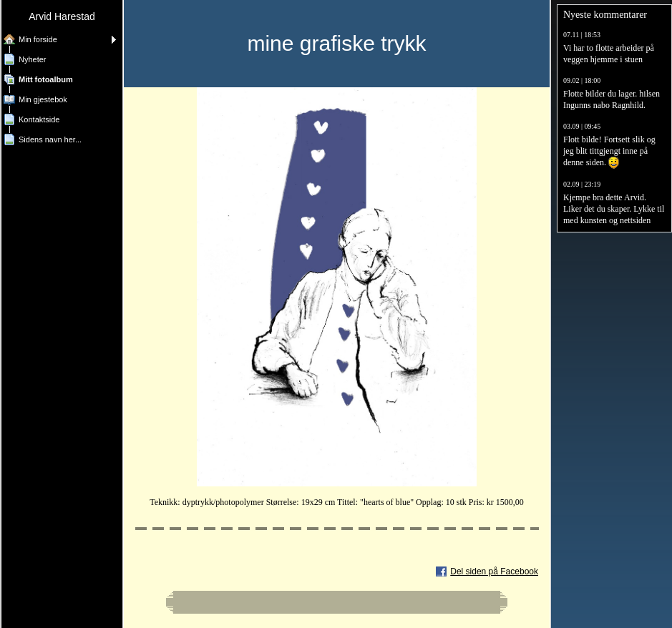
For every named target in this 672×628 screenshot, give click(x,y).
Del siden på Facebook (494, 571)
